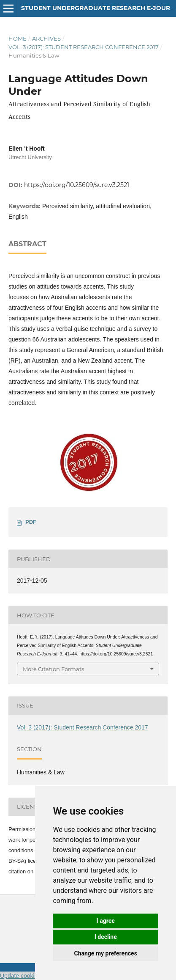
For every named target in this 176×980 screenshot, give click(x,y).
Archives (46, 39)
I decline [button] (106, 937)
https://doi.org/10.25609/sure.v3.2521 (77, 185)
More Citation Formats (53, 669)
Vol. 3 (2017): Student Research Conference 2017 (84, 47)
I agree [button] (106, 921)
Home (18, 39)
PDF (31, 522)
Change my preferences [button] (106, 953)
